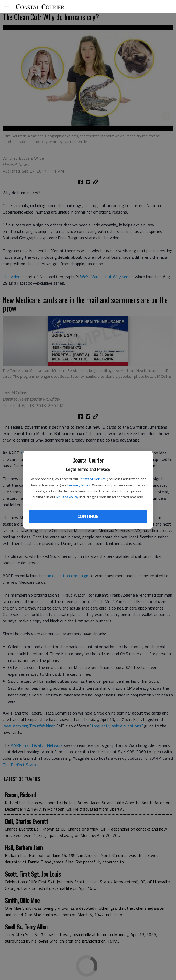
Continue (88, 516)
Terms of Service (93, 479)
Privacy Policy (80, 485)
